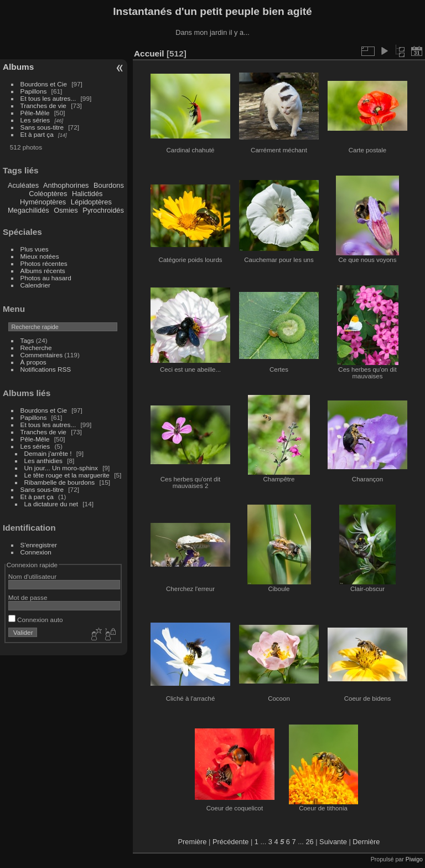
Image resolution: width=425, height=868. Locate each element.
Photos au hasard (46, 278)
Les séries (35, 120)
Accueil (149, 53)
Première (193, 842)
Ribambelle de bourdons (60, 482)
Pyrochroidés (103, 210)
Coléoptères (48, 194)
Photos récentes (44, 263)
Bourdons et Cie (44, 84)
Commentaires (42, 355)
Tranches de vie (43, 106)
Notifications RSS (46, 369)
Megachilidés (28, 210)
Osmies (66, 210)
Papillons (34, 91)
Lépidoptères (91, 202)
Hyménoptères (43, 202)
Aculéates (23, 185)
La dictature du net (51, 504)
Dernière (366, 842)
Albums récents (43, 271)
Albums (18, 67)
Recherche (36, 348)
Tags (27, 340)
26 (309, 842)
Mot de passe (28, 597)
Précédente (230, 842)
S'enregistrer (39, 545)
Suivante (333, 842)
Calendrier (35, 285)
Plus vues (35, 249)
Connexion (36, 552)
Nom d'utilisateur (32, 576)
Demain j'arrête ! (48, 453)
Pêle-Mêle (35, 113)
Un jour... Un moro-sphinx (61, 468)
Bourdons (109, 185)
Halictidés (87, 194)
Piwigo (414, 859)
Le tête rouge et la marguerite (67, 475)
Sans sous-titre (42, 127)
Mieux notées (40, 256)
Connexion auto (36, 620)
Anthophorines (66, 185)
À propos (33, 362)
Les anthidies (43, 461)
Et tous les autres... (48, 98)
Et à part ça (37, 134)
